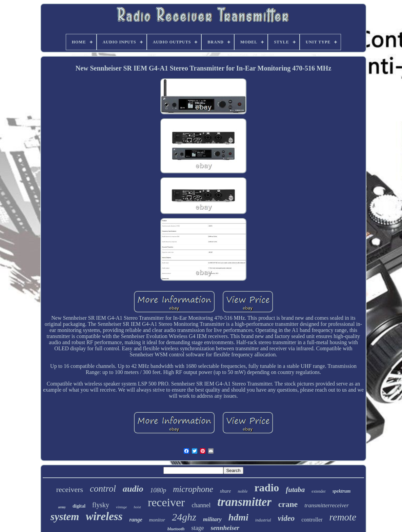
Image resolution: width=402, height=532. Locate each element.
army (62, 507)
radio (267, 488)
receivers (70, 489)
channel (201, 505)
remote (343, 517)
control (103, 489)
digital (79, 506)
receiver (166, 502)
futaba (295, 490)
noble (243, 491)
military (212, 519)
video (286, 518)
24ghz (184, 517)
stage (198, 528)
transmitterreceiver (327, 505)
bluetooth (176, 529)
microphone (193, 489)
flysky (101, 505)
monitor (157, 520)
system (65, 517)
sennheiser (225, 528)
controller (312, 520)
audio (133, 489)
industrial (263, 520)
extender (318, 491)
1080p (158, 490)
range (136, 520)
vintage (121, 507)
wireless (104, 516)
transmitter (244, 502)
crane (288, 504)
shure (226, 491)
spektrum (342, 491)
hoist (137, 507)
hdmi (238, 517)
